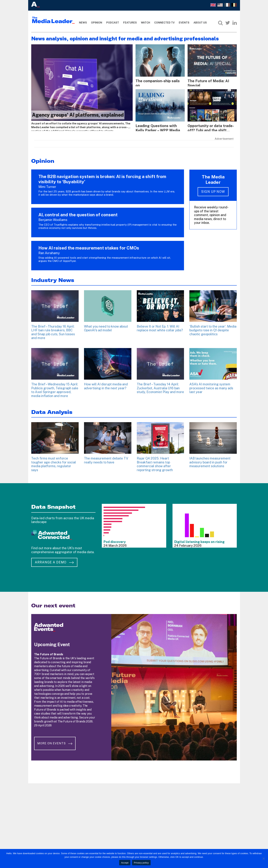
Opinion (97, 23)
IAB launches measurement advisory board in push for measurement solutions (210, 461)
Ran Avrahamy (49, 252)
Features (130, 23)
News (83, 23)
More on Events (56, 739)
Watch (145, 23)
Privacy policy (141, 863)
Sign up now (213, 190)
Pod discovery (115, 540)
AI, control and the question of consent (78, 213)
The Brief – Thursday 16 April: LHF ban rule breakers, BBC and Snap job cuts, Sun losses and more (53, 331)
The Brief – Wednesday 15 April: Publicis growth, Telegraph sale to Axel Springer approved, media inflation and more (55, 389)
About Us (200, 23)
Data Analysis (52, 411)
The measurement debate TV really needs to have (106, 459)
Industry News (53, 279)
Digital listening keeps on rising (199, 540)
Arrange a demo (54, 561)
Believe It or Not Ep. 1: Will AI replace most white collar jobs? (160, 327)
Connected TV (164, 23)
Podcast (113, 23)
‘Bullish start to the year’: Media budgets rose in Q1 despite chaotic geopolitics (213, 329)
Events (184, 23)
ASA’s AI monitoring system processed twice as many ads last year (211, 387)
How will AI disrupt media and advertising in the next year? (106, 385)
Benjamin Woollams (53, 218)
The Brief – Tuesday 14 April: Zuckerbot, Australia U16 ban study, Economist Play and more (160, 387)
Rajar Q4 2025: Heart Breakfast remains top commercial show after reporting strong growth (155, 463)
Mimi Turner (47, 185)
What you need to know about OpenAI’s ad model (106, 327)
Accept (125, 863)
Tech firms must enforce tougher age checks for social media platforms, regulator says (54, 463)
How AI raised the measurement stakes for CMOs (89, 246)
